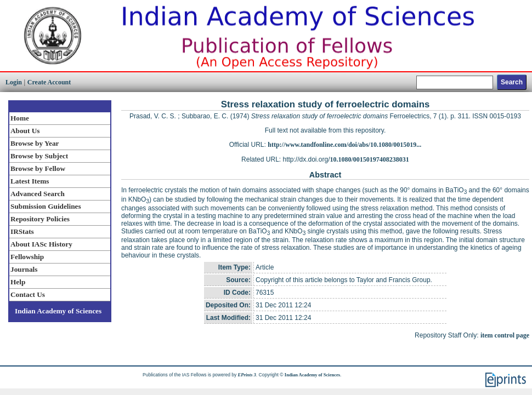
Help (18, 282)
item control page (505, 335)
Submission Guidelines (46, 206)
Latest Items (30, 181)
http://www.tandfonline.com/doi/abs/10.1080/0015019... (344, 145)
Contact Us (28, 294)
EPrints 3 (247, 375)
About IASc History (41, 244)
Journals (24, 269)
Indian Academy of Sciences (58, 311)
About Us (25, 131)
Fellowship (27, 257)
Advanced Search (38, 194)
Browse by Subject (39, 156)
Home (20, 118)
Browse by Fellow (38, 168)
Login (14, 82)
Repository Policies (40, 219)
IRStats (22, 231)
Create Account (49, 82)
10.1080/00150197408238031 (370, 159)
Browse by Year (35, 143)
